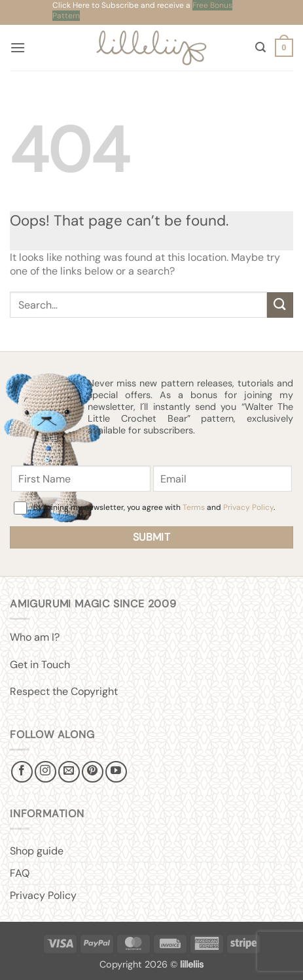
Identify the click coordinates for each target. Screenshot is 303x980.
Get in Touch (40, 665)
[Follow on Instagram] (45, 772)
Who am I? (35, 637)
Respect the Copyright (64, 691)
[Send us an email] (69, 772)
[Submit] (280, 305)
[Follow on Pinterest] (93, 772)
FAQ (20, 873)
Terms (194, 507)
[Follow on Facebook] (22, 772)
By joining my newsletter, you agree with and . (154, 507)
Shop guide (37, 851)
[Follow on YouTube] (116, 772)
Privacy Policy (248, 507)
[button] (18, 47)
